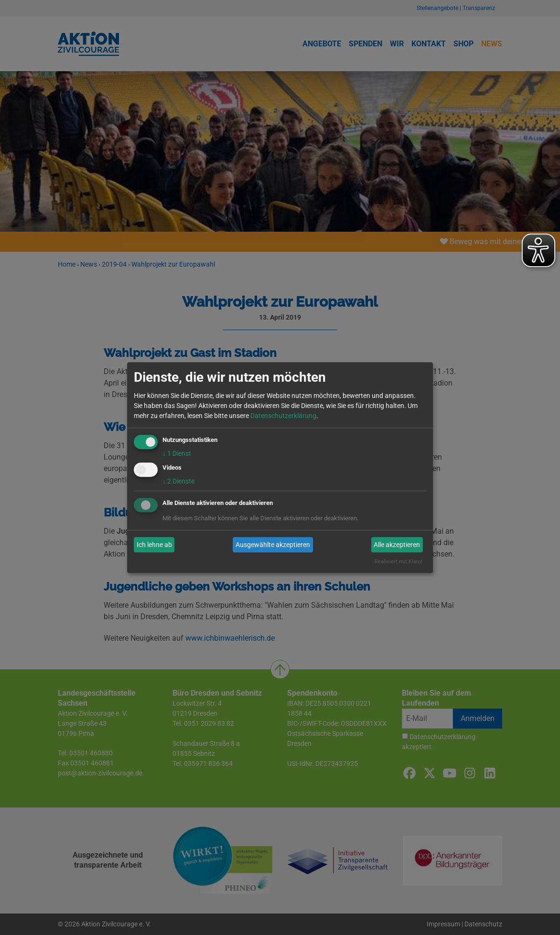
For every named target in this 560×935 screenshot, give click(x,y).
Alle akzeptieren (397, 545)
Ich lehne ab (154, 545)
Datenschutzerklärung (283, 416)
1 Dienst (177, 453)
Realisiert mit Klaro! (398, 562)
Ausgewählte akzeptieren (273, 545)
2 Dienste (178, 482)
